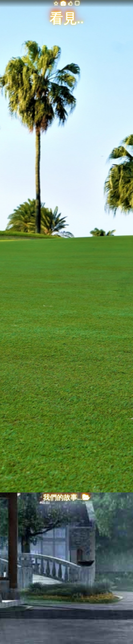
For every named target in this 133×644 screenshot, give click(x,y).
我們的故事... (66, 498)
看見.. (67, 19)
